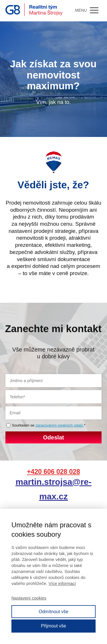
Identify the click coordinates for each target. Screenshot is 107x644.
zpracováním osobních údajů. (60, 425)
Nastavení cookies (29, 598)
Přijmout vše (53, 626)
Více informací (62, 583)
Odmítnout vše (53, 612)
